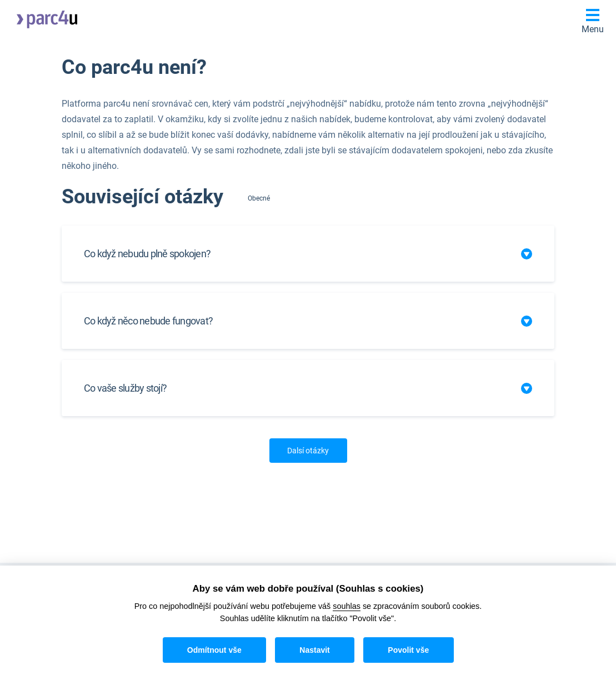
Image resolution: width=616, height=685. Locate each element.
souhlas (347, 606)
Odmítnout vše (214, 650)
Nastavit (314, 650)
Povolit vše (408, 650)
